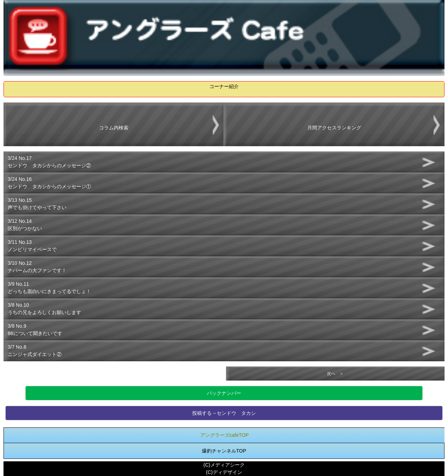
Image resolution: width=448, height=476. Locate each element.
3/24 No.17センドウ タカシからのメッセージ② (49, 162)
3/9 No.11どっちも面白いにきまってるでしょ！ (49, 288)
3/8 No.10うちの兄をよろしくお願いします (44, 309)
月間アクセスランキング (334, 128)
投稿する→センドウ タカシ (224, 413)
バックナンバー (224, 393)
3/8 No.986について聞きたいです (35, 330)
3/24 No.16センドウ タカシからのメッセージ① (49, 183)
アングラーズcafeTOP (225, 435)
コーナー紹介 (224, 86)
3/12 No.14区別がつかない (25, 225)
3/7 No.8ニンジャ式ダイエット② (35, 351)
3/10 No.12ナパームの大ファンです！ (37, 267)
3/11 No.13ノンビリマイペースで (32, 246)
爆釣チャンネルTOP (224, 451)
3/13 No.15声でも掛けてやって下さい (37, 204)
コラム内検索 (114, 128)
